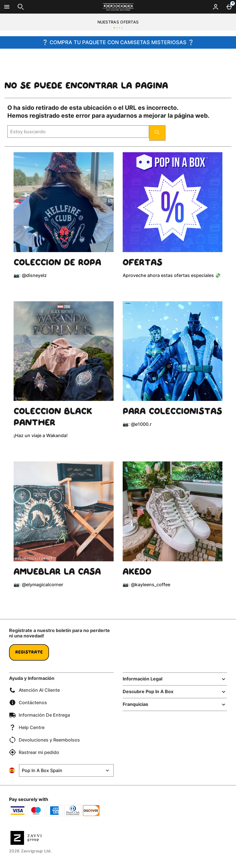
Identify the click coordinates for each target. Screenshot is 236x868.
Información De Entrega (40, 715)
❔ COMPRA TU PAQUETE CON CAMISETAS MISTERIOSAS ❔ (118, 42)
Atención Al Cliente (34, 690)
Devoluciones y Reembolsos (44, 740)
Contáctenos (28, 702)
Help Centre (27, 727)
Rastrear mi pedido (34, 752)
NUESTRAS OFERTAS (118, 22)
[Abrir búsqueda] (21, 7)
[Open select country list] (66, 770)
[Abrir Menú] (7, 7)
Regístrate (29, 652)
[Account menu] (216, 7)
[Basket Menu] (229, 7)
